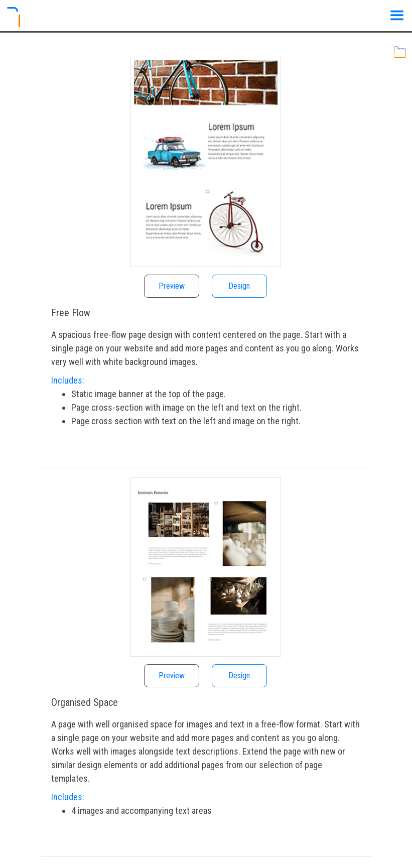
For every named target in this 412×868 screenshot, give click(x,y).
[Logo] (18, 17)
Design (239, 286)
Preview (172, 286)
